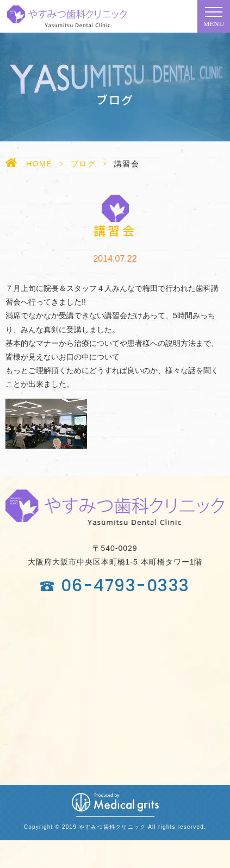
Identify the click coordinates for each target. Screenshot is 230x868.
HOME (39, 164)
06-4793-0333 (125, 586)
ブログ (83, 164)
